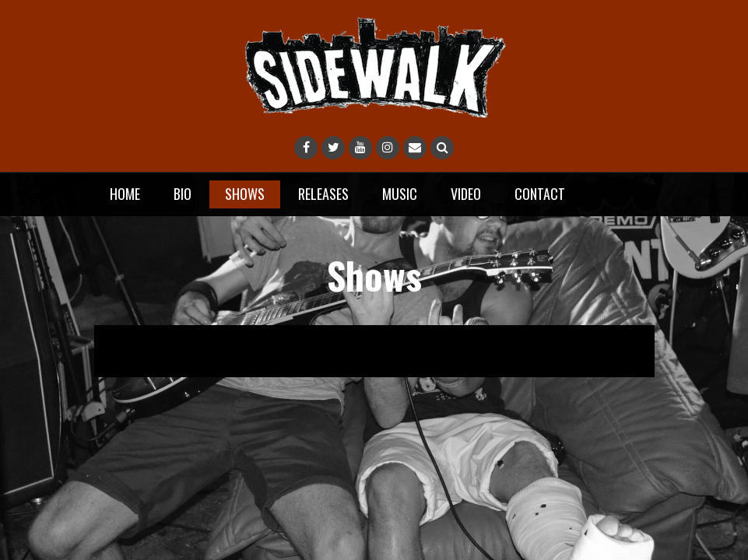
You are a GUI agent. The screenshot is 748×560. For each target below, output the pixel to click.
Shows (245, 194)
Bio (183, 194)
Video (466, 194)
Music (400, 194)
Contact (540, 194)
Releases (323, 194)
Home (125, 194)
